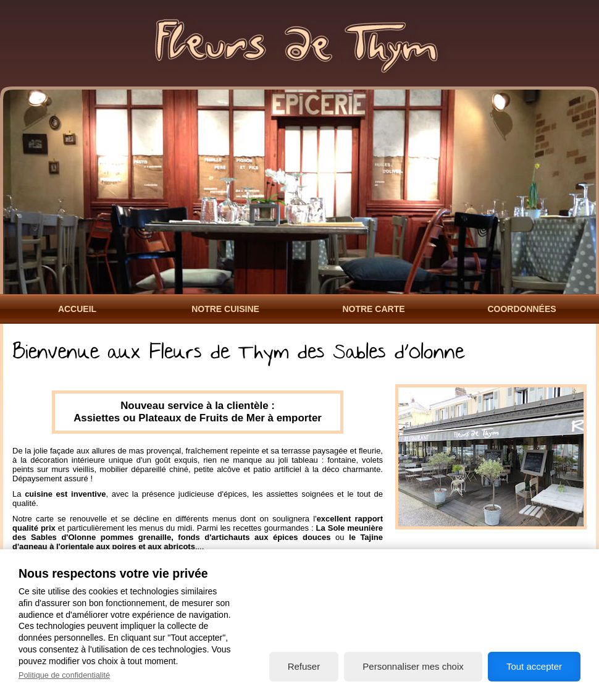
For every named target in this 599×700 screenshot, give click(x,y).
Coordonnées (522, 309)
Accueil (77, 309)
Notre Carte (373, 309)
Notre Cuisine (225, 309)
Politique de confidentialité (64, 675)
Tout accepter (534, 666)
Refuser (304, 666)
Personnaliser (413, 666)
